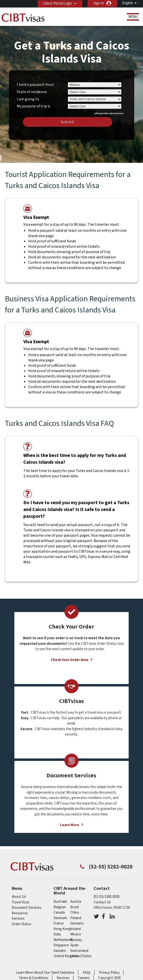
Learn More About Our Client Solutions (45, 973)
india (57, 934)
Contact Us (102, 902)
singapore (61, 945)
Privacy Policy (109, 973)
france (59, 923)
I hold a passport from (35, 85)
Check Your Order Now (70, 660)
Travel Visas (21, 902)
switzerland (79, 951)
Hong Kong (62, 929)
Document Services (27, 908)
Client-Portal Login (57, 3)
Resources (20, 913)
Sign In (99, 3)
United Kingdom (66, 956)
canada (59, 912)
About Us (19, 897)
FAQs (87, 973)
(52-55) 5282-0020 (107, 897)
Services (18, 919)
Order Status (22, 924)
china (75, 912)
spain (74, 945)
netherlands (63, 940)
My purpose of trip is (34, 105)
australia (60, 902)
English (128, 3)
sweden (60, 951)
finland (76, 918)
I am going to (28, 99)
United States (81, 956)
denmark (60, 918)
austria (76, 902)
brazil (75, 907)
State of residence (32, 92)
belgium (60, 907)
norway (76, 940)
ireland (76, 929)
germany (77, 923)
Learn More (70, 825)
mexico (76, 934)
